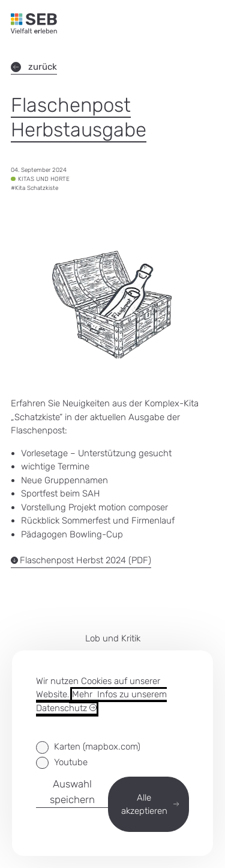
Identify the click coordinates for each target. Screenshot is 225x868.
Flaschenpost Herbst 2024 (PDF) (81, 561)
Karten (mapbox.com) (97, 747)
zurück (34, 67)
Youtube (71, 762)
